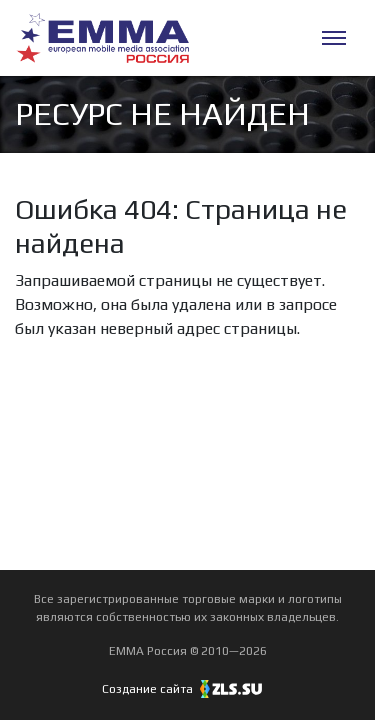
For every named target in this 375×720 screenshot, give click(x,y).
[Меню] (334, 38)
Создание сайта (188, 689)
